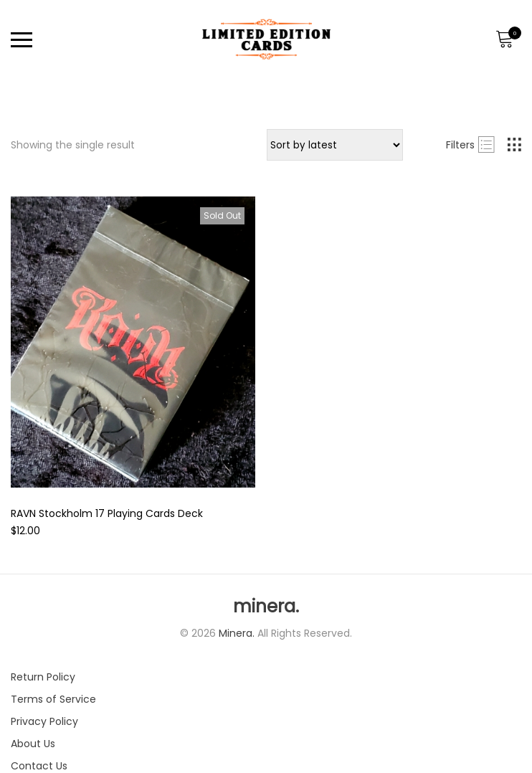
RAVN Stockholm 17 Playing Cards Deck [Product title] (107, 513)
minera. (266, 607)
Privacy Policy (44, 721)
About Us (33, 744)
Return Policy (43, 677)
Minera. (238, 633)
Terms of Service (53, 699)
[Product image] (133, 342)
